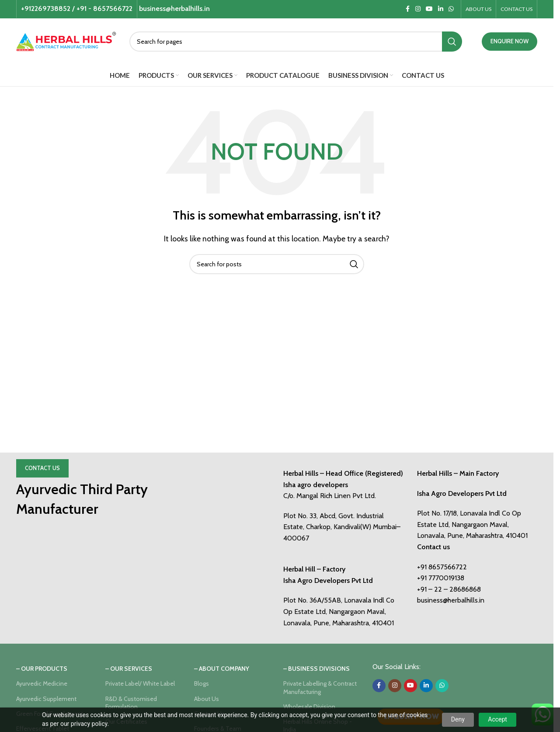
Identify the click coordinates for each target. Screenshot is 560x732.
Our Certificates (126, 722)
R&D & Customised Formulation (131, 703)
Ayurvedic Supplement (46, 699)
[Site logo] (66, 40)
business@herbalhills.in (451, 600)
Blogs (202, 683)
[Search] (296, 42)
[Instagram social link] (418, 9)
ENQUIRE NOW (510, 41)
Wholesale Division (309, 707)
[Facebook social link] (407, 9)
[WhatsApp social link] (451, 9)
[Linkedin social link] (441, 9)
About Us (207, 699)
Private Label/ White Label (140, 683)
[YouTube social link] (429, 9)
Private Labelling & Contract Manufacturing (320, 687)
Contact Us (42, 468)
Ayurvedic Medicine (42, 683)
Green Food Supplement (50, 714)
